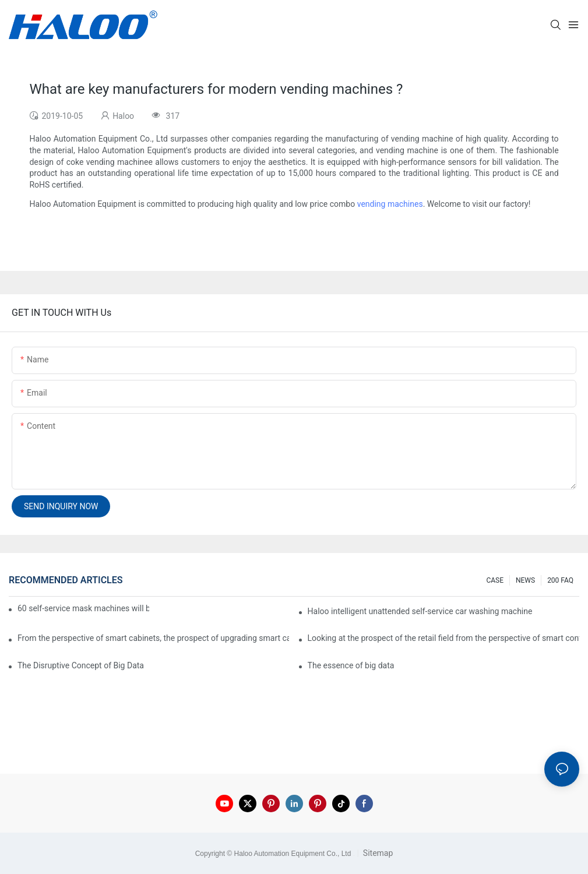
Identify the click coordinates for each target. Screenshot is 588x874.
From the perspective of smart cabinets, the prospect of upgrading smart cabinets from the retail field (153, 638)
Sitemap (377, 853)
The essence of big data (351, 665)
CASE (495, 580)
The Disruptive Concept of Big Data (81, 665)
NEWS (525, 580)
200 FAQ (560, 580)
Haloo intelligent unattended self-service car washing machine (420, 611)
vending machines (390, 204)
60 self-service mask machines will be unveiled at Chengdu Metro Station (83, 608)
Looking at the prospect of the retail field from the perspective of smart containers (443, 638)
